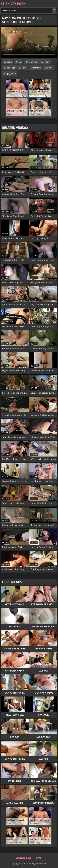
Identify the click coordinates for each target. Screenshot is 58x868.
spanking (33, 62)
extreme (37, 68)
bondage (11, 68)
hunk (50, 68)
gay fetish (11, 74)
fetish (46, 62)
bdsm (9, 62)
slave (24, 68)
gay (20, 62)
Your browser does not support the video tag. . (29, 42)
